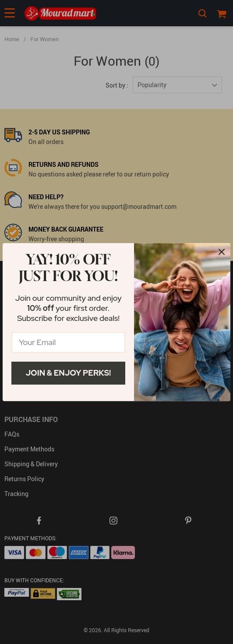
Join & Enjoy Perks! (69, 373)
